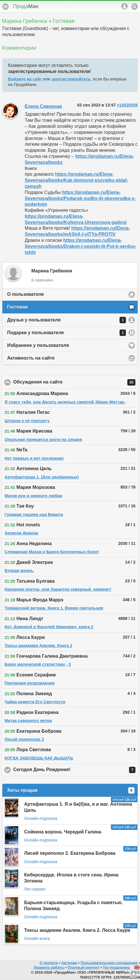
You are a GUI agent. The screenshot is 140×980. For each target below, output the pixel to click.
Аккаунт (124, 6)
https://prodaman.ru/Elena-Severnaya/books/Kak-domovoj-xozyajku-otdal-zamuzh (76, 180)
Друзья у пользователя (67, 320)
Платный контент (84, 967)
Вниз (134, 974)
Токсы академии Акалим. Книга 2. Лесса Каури (77, 930)
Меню (5, 7)
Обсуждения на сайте (74, 382)
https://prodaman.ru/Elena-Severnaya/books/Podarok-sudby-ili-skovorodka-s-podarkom (80, 198)
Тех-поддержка (117, 967)
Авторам (69, 963)
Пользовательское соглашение (109, 963)
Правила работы (49, 967)
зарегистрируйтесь (71, 79)
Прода (26, 6)
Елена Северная (43, 106)
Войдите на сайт (25, 79)
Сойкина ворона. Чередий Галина (63, 832)
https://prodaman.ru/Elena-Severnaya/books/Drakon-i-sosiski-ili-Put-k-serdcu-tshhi (81, 246)
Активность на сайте (31, 358)
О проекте (49, 963)
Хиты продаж (71, 790)
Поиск (135, 7)
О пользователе (25, 294)
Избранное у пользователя (38, 345)
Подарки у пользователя (67, 333)
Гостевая (17, 307)
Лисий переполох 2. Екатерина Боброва (70, 853)
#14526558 (127, 105)
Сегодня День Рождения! (74, 770)
